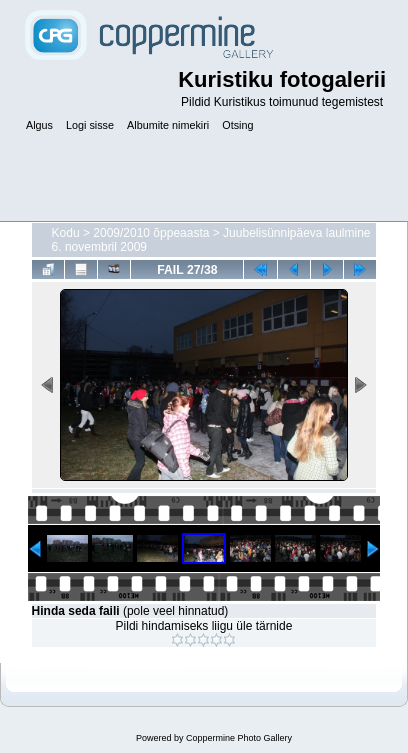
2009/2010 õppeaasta (151, 233)
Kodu (66, 233)
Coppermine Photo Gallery (239, 738)
